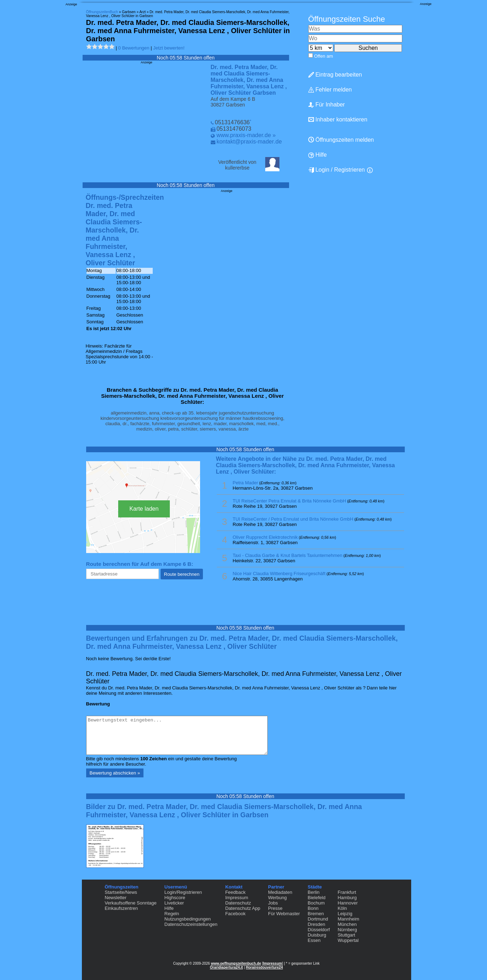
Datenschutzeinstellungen (191, 924)
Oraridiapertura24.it (227, 967)
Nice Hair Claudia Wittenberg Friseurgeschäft (279, 574)
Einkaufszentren (121, 908)
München (347, 924)
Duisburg (317, 935)
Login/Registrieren (183, 892)
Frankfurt (347, 892)
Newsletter (116, 898)
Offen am (323, 56)
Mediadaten (280, 892)
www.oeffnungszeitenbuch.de (236, 963)
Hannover (347, 903)
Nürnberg (347, 930)
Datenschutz (238, 903)
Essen (314, 940)
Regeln (172, 914)
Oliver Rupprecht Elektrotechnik (265, 537)
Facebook (235, 914)
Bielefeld (316, 898)
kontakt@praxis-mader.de (249, 142)
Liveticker (174, 903)
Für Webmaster (284, 914)
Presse (275, 908)
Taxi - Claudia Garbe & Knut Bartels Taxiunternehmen (288, 555)
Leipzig (345, 914)
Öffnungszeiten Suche (347, 19)
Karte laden (144, 509)
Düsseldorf (319, 930)
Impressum (237, 898)
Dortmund (318, 919)
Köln (342, 908)
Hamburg (347, 898)
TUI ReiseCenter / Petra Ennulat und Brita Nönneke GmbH (293, 519)
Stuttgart (346, 935)
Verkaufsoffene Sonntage (131, 903)
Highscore (175, 898)
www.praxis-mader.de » (246, 135)
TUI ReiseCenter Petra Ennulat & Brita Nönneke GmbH (290, 501)
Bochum (316, 903)
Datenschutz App (243, 908)
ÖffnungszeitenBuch (102, 12)
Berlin (313, 892)
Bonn (313, 908)
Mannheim (348, 919)
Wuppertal (348, 940)
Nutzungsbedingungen (188, 919)
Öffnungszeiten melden (341, 140)
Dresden (316, 924)
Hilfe (318, 155)
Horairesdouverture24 (265, 967)
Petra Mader (246, 483)
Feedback (235, 892)
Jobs (273, 903)
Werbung (277, 898)
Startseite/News (121, 892)
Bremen (316, 914)
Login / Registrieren (337, 170)
